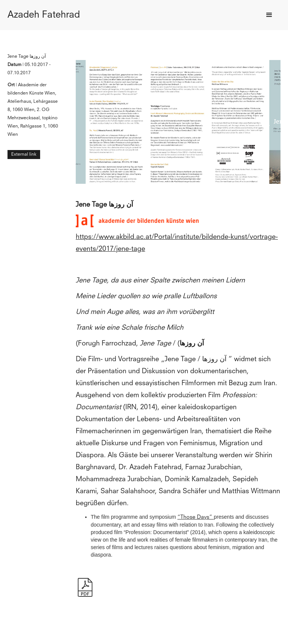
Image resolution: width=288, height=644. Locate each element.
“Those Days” (196, 517)
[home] (44, 15)
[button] (269, 15)
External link (24, 155)
